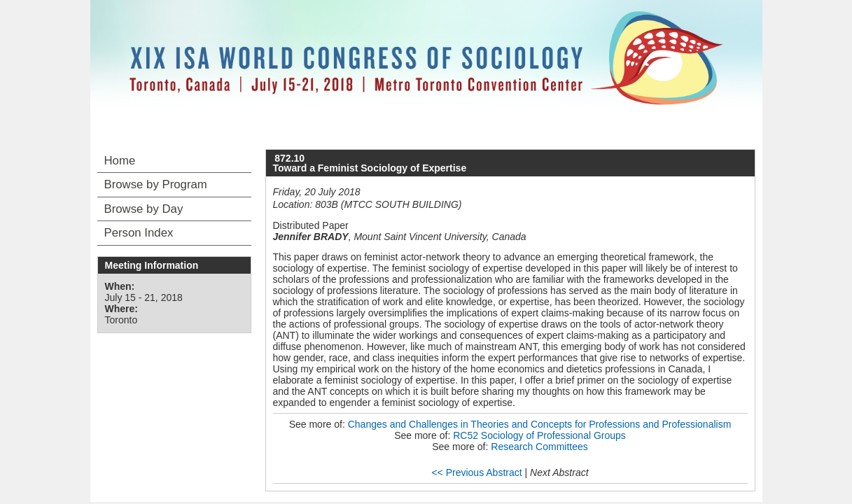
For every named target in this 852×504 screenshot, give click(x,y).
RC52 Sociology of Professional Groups (539, 435)
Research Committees (539, 447)
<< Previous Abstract (476, 472)
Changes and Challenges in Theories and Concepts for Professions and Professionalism (540, 424)
